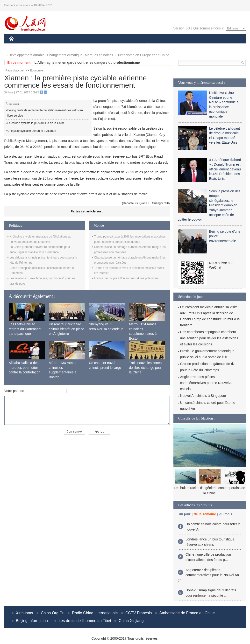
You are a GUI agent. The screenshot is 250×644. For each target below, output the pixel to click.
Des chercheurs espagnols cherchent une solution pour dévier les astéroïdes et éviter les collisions (209, 338)
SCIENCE (102, 45)
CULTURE (124, 45)
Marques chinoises (99, 55)
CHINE (18, 45)
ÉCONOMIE (38, 45)
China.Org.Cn (53, 613)
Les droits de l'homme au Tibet (85, 621)
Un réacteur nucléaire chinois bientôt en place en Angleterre (66, 329)
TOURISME (207, 45)
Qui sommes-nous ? (208, 28)
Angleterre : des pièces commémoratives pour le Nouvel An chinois (207, 383)
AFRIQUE (81, 45)
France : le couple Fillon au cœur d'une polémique (126, 278)
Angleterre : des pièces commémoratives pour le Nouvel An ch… (208, 575)
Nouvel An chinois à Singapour (203, 396)
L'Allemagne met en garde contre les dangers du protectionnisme (87, 63)
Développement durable (27, 55)
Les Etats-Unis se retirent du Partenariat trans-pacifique (25, 329)
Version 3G (182, 28)
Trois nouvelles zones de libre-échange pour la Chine (145, 367)
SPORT (186, 45)
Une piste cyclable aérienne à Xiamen (32, 131)
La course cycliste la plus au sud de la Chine (36, 123)
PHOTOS (229, 45)
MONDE (61, 45)
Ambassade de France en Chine (187, 613)
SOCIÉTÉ (145, 45)
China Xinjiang (131, 621)
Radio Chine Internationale (95, 613)
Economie (36, 70)
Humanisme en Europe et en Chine (143, 55)
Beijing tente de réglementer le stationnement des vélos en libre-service (45, 113)
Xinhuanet (25, 613)
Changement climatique (65, 55)
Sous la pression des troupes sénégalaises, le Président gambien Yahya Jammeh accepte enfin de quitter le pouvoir (209, 205)
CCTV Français (139, 613)
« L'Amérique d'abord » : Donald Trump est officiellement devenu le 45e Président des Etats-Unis (225, 169)
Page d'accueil (15, 70)
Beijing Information (32, 621)
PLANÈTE (167, 45)
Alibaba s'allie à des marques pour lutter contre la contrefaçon (25, 367)
